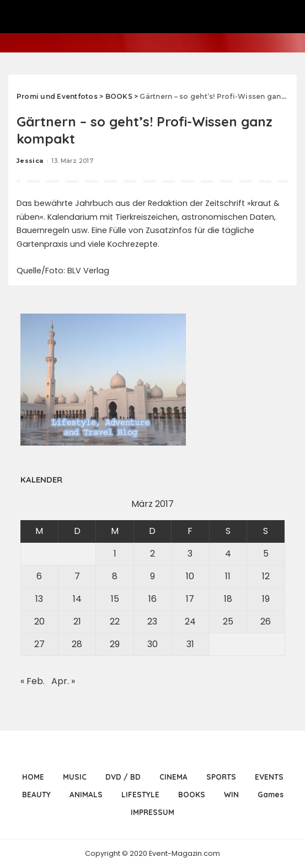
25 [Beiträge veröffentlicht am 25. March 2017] (228, 621)
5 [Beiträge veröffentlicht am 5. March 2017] (266, 554)
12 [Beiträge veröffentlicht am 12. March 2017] (266, 576)
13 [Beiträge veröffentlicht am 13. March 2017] (39, 599)
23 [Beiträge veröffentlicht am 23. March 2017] (152, 621)
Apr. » (63, 681)
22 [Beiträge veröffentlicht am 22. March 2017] (115, 621)
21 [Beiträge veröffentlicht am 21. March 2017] (77, 621)
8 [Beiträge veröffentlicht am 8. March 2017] (115, 576)
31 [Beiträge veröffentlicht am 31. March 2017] (190, 644)
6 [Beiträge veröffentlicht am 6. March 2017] (39, 576)
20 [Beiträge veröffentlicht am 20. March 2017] (39, 621)
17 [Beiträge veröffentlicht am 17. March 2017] (190, 599)
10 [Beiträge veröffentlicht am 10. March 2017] (190, 576)
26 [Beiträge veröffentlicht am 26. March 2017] (266, 621)
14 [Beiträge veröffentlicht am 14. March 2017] (77, 599)
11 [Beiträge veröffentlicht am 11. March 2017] (228, 576)
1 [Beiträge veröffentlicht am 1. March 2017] (115, 554)
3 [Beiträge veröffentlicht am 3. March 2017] (190, 554)
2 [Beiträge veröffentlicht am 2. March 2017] (152, 554)
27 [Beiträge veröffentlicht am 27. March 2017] (39, 644)
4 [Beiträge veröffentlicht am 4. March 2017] (228, 554)
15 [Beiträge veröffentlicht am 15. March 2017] (115, 599)
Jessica (30, 161)
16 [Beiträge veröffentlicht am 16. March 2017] (152, 599)
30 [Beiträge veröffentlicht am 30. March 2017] (152, 644)
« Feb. (33, 681)
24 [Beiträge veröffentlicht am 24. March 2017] (190, 621)
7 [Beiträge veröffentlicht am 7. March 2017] (77, 576)
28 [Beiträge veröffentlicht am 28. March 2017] (77, 644)
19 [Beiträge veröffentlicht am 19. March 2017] (266, 599)
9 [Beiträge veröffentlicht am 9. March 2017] (152, 576)
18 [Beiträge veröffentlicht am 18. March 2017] (228, 599)
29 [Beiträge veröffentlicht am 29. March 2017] (115, 644)
